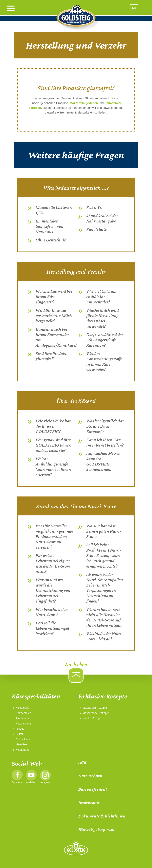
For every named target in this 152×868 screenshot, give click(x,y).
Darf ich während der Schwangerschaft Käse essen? (105, 340)
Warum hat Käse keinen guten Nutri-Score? (104, 531)
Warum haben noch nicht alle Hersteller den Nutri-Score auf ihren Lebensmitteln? (105, 617)
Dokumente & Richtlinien (102, 816)
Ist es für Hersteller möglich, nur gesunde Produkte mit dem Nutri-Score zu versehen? (54, 536)
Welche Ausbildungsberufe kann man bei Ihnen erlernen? (53, 467)
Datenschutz (90, 776)
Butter (19, 734)
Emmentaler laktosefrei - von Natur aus (49, 226)
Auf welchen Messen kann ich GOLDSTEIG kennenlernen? (103, 461)
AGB (82, 762)
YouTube (30, 782)
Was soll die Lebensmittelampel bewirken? (52, 628)
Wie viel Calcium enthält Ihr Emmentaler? (101, 297)
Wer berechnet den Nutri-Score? (52, 612)
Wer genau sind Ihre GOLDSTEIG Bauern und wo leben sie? (54, 445)
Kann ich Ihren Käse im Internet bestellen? (105, 442)
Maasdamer (23, 750)
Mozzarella (23, 708)
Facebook (17, 782)
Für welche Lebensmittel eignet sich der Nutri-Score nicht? (53, 563)
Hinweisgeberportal (96, 829)
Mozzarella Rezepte (95, 708)
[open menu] (11, 8)
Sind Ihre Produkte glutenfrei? (52, 356)
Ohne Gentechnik (51, 240)
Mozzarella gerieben (84, 103)
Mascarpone (23, 723)
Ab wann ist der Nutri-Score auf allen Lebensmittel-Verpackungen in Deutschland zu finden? (105, 588)
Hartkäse (21, 744)
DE (134, 8)
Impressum (89, 803)
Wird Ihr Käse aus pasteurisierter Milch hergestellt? (54, 315)
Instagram (45, 782)
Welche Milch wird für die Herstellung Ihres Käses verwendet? (103, 318)
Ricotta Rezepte (92, 718)
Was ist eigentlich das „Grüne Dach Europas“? (105, 426)
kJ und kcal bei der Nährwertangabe (102, 218)
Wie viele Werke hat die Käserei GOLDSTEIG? (53, 426)
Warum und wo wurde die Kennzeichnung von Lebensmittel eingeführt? (53, 590)
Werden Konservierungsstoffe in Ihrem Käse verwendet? (104, 361)
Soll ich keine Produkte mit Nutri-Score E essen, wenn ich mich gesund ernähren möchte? (104, 555)
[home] (76, 18)
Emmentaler (23, 713)
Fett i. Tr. (94, 207)
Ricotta (20, 729)
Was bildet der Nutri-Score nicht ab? (105, 636)
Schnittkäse (23, 739)
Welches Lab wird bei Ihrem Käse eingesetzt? (54, 297)
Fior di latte (96, 229)
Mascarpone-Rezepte (96, 713)
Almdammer (23, 718)
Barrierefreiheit (93, 789)
